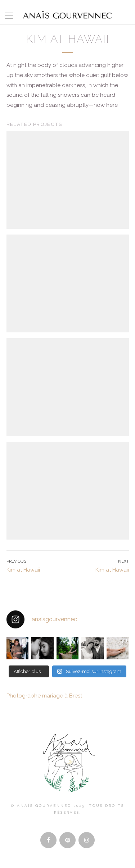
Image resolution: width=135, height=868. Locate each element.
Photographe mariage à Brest (44, 696)
